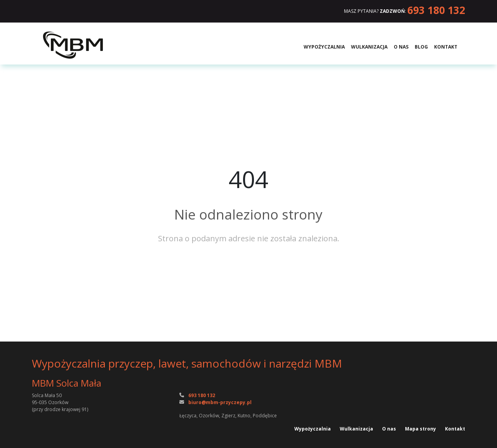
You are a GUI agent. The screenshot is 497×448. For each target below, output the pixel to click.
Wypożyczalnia (324, 47)
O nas (401, 47)
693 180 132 (436, 10)
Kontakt (446, 47)
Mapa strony (421, 429)
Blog (421, 47)
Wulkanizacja (369, 47)
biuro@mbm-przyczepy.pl (220, 402)
